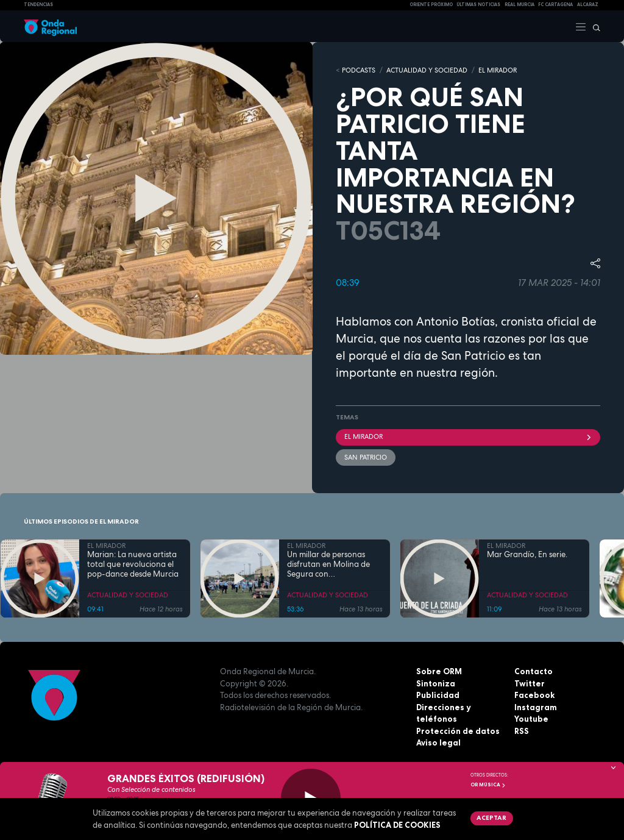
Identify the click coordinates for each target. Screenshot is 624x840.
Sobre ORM (439, 671)
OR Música (488, 785)
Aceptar (491, 817)
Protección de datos (458, 731)
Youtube (531, 719)
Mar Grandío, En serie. (527, 555)
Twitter (530, 683)
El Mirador (468, 436)
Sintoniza (436, 683)
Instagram (536, 707)
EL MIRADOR (498, 70)
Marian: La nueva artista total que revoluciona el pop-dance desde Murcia (133, 565)
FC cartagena (555, 5)
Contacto (534, 671)
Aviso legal (438, 742)
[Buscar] (594, 26)
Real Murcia (519, 5)
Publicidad (438, 695)
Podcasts (359, 70)
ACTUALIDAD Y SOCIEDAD (427, 70)
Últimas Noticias (478, 5)
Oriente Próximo (431, 5)
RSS (522, 731)
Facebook (534, 695)
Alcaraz (588, 5)
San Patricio (366, 457)
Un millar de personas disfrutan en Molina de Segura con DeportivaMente (328, 565)
